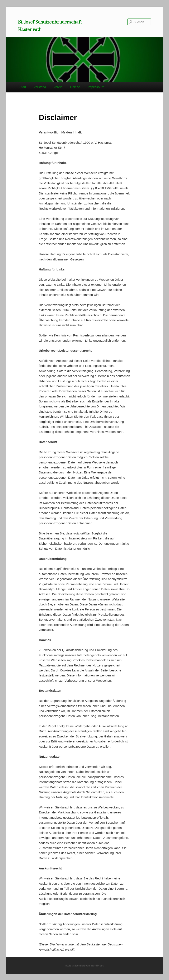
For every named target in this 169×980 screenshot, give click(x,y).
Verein (58, 87)
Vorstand (40, 87)
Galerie (75, 87)
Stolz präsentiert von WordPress (84, 966)
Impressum (96, 87)
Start (23, 87)
